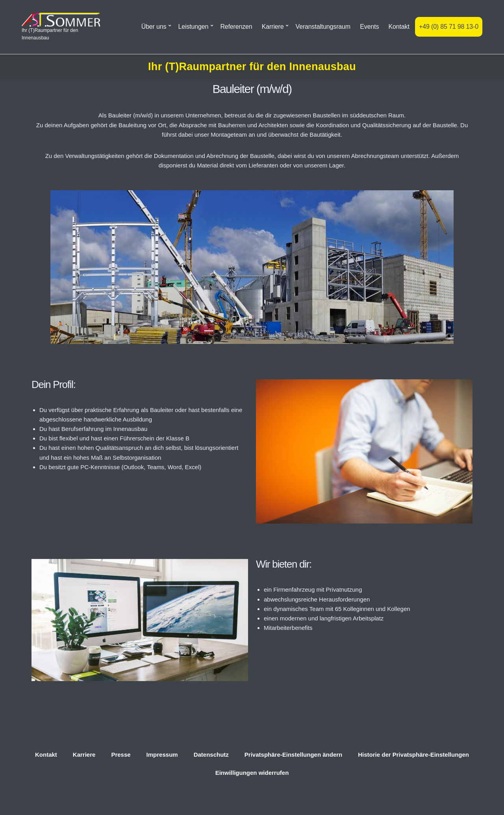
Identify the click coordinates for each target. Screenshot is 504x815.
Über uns (154, 27)
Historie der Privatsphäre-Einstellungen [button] (413, 755)
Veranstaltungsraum (323, 27)
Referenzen (236, 27)
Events (369, 27)
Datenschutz (211, 755)
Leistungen (194, 27)
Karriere (273, 27)
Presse (121, 755)
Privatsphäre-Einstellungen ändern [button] (293, 755)
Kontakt (399, 27)
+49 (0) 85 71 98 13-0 (449, 27)
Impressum (162, 755)
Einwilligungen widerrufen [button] (252, 773)
